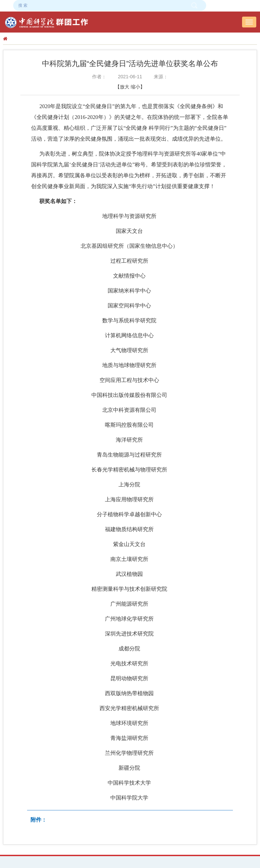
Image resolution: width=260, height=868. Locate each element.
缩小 (135, 87)
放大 (125, 87)
